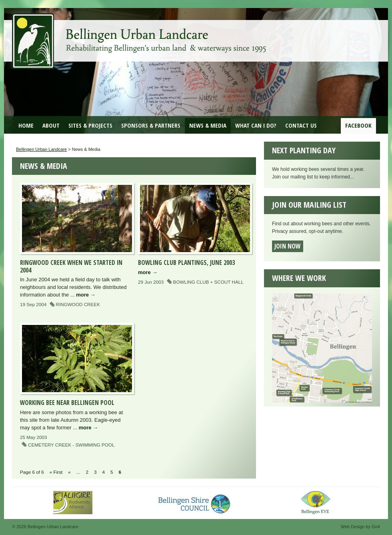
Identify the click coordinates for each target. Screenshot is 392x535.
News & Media (208, 125)
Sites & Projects (90, 125)
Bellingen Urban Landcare (140, 35)
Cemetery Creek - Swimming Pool (71, 445)
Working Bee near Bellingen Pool (67, 403)
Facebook (358, 125)
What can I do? (256, 125)
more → (86, 295)
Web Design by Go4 (360, 527)
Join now (288, 246)
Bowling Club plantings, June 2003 (186, 262)
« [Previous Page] (69, 472)
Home (26, 125)
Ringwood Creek (78, 304)
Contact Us (301, 125)
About (51, 125)
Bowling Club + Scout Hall (208, 282)
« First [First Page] (56, 472)
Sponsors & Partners (151, 125)
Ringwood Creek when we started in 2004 (71, 266)
